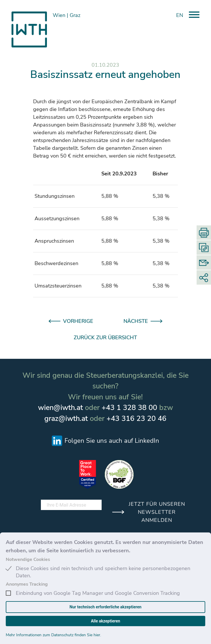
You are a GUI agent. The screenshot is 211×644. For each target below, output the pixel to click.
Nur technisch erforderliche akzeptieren (106, 607)
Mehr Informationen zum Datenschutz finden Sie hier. (53, 635)
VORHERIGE (78, 321)
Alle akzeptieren (106, 621)
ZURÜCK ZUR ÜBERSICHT (105, 338)
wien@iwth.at (60, 408)
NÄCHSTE (136, 321)
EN (180, 15)
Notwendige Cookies (28, 559)
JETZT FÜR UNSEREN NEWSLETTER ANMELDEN (157, 512)
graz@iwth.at (66, 419)
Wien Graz (67, 15)
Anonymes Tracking (27, 584)
